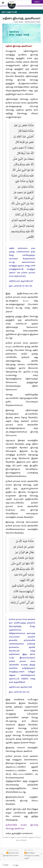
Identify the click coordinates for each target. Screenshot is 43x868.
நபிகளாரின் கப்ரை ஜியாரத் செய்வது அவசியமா (22, 827)
